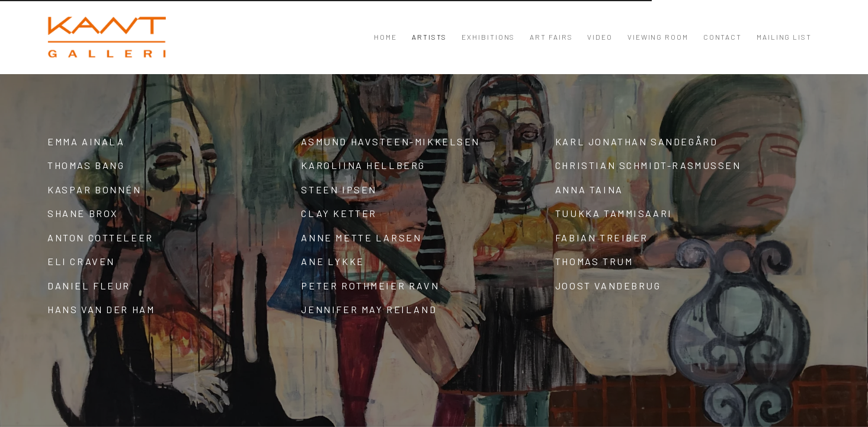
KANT (107, 37)
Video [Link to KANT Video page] (600, 37)
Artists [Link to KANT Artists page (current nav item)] (429, 37)
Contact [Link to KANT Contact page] (723, 37)
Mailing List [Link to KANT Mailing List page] (784, 37)
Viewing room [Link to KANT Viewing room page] (658, 37)
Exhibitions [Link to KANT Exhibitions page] (488, 37)
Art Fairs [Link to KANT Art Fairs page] (551, 37)
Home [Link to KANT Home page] (385, 37)
